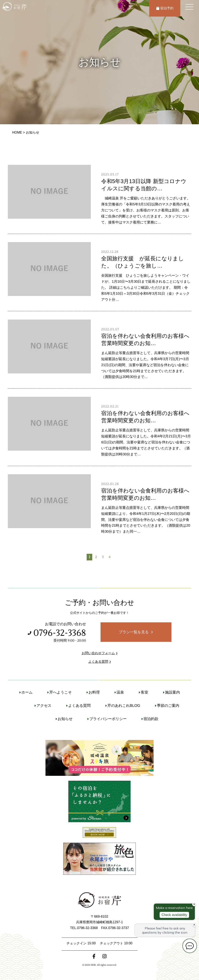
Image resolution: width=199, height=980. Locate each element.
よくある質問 (98, 662)
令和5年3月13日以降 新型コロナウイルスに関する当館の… (144, 185)
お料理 (94, 692)
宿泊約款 (151, 719)
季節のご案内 (168, 706)
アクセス (44, 706)
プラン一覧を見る (134, 632)
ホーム (27, 692)
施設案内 (172, 692)
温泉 (120, 692)
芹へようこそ (61, 692)
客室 (144, 692)
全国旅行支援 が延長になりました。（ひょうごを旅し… (143, 262)
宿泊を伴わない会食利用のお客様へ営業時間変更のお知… (145, 340)
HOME (17, 132)
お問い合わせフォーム (98, 653)
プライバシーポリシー (108, 719)
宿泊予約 (165, 8)
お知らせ (65, 719)
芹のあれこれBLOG (124, 706)
